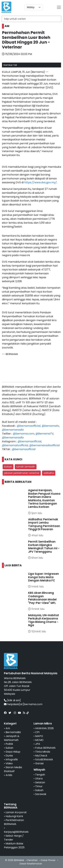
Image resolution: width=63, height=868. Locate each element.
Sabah (39, 790)
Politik (9, 744)
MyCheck (41, 756)
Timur (39, 786)
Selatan (40, 782)
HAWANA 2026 (44, 728)
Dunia (9, 756)
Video (9, 763)
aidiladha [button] (49, 473)
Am (8, 728)
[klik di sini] (14, 700)
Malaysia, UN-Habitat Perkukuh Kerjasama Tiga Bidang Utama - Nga (44, 620)
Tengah (40, 775)
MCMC (39, 740)
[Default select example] (34, 7)
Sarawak (41, 794)
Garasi (39, 763)
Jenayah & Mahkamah (12, 738)
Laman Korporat (16, 812)
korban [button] (8, 467)
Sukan (9, 748)
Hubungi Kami (14, 816)
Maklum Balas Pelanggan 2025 (14, 845)
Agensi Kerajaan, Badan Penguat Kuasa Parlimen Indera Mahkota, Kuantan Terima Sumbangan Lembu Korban (44, 499)
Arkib (9, 775)
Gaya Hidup (13, 752)
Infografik (12, 759)
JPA (38, 744)
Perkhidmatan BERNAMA (14, 822)
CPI (37, 732)
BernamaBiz (13, 732)
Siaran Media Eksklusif (13, 769)
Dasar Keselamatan (31, 864)
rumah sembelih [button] (26, 467)
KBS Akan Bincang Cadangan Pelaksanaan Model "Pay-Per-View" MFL (42, 598)
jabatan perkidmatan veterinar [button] (22, 473)
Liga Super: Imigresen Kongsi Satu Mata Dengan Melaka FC (44, 577)
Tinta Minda (43, 752)
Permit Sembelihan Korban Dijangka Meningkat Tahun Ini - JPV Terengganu (44, 547)
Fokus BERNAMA (45, 748)
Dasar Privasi (48, 860)
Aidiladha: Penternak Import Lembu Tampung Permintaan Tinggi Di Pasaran (44, 524)
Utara (39, 779)
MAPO (39, 736)
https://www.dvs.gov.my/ (40, 182)
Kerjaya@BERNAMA (16, 832)
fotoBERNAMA (44, 759)
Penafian (33, 860)
